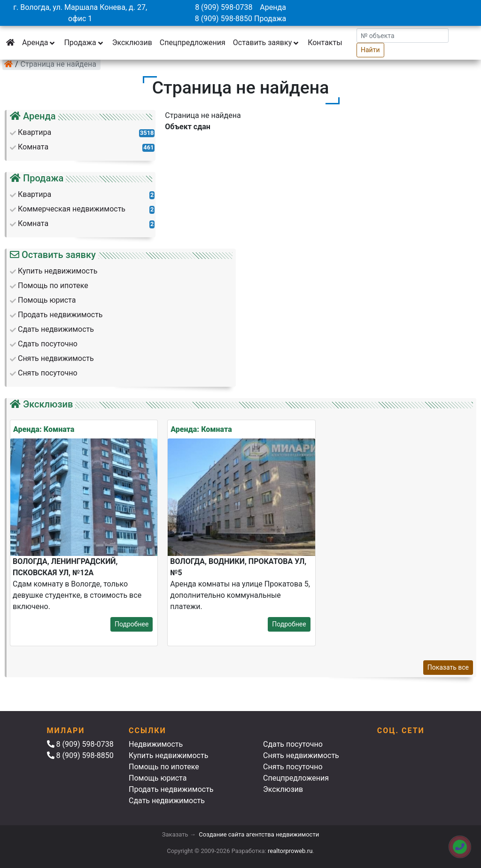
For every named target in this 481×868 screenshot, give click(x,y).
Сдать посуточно (293, 744)
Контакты (325, 43)
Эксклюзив (132, 43)
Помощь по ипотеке (164, 767)
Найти (370, 50)
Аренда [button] (39, 43)
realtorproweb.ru (290, 851)
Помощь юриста (158, 778)
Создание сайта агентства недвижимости (259, 834)
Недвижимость (156, 744)
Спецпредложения (193, 43)
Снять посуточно (293, 767)
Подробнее (132, 624)
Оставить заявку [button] (267, 43)
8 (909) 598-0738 (224, 7)
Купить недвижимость (168, 755)
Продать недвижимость (171, 789)
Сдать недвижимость (167, 801)
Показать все (448, 667)
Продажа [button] (84, 43)
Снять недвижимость (301, 755)
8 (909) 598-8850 (224, 19)
